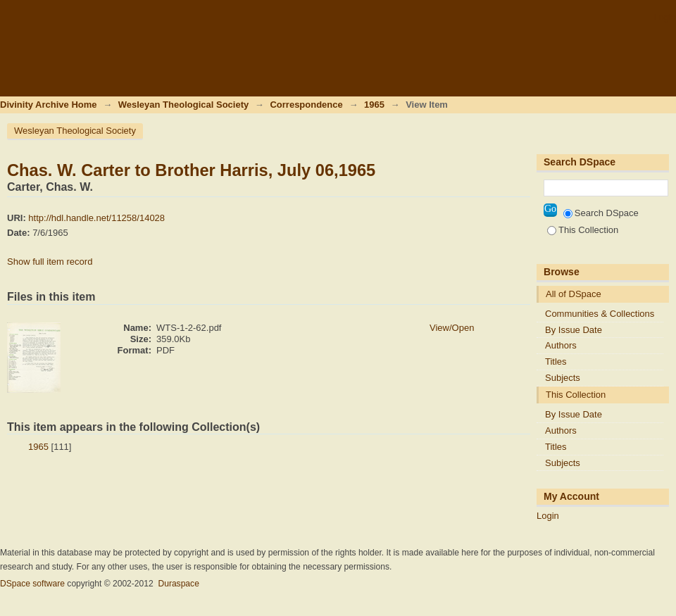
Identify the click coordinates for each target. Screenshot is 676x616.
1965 (374, 105)
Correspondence (306, 105)
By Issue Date (574, 330)
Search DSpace (601, 213)
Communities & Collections (600, 314)
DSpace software (32, 584)
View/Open (452, 328)
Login (665, 17)
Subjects (563, 378)
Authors (561, 345)
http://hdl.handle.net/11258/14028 (96, 218)
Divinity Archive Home (49, 105)
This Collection (583, 230)
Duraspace (178, 584)
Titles (556, 362)
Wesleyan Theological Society (183, 105)
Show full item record (50, 262)
